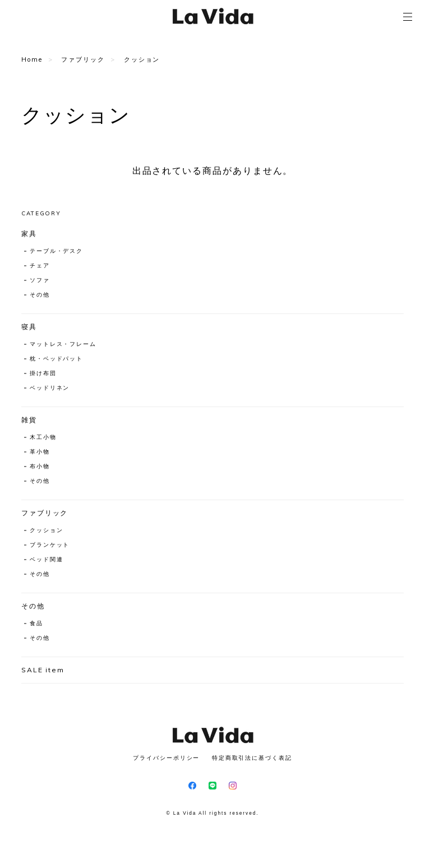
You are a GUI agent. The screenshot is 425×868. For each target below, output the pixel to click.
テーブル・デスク (56, 251)
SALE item (43, 670)
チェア (40, 266)
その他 (40, 295)
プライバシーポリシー (166, 758)
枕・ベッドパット (56, 359)
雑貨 (29, 420)
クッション (47, 530)
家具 (29, 234)
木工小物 (43, 437)
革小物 (40, 452)
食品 (36, 623)
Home (32, 59)
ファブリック (83, 59)
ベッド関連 (47, 559)
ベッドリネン (50, 388)
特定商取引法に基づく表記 (252, 758)
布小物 (40, 466)
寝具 (29, 327)
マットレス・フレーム (63, 344)
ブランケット (50, 545)
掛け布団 (43, 373)
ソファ (40, 280)
